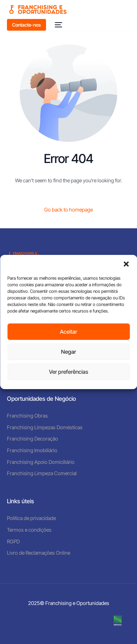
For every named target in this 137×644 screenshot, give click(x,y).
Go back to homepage (68, 210)
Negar (68, 352)
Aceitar (68, 332)
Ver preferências (68, 372)
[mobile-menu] (58, 25)
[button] (126, 264)
